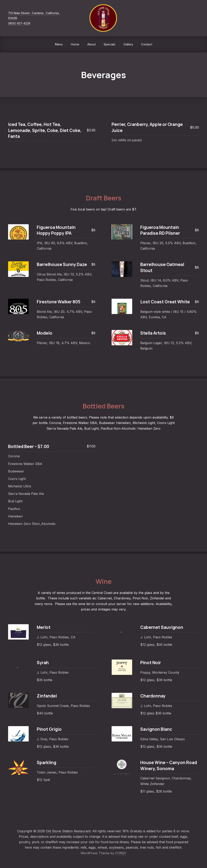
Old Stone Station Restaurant (68, 831)
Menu (59, 44)
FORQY (121, 853)
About (91, 44)
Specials (110, 44)
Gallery (128, 44)
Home (75, 44)
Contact (147, 44)
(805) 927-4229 (19, 23)
